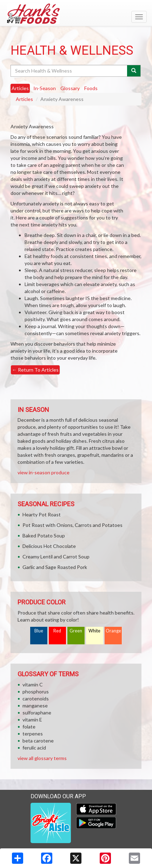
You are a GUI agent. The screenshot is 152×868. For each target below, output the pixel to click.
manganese (35, 706)
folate (29, 727)
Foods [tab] (91, 88)
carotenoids (36, 699)
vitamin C (33, 684)
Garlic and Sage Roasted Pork (55, 567)
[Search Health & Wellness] (69, 71)
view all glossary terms (42, 758)
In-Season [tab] (45, 88)
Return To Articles (35, 370)
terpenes (33, 734)
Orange (113, 631)
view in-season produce (44, 472)
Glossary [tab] (70, 88)
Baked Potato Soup (44, 535)
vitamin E (32, 720)
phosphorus (36, 691)
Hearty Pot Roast (42, 514)
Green (76, 631)
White (94, 631)
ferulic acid (34, 748)
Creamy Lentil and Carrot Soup (56, 557)
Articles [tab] (20, 88)
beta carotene (38, 741)
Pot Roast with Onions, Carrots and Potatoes (72, 525)
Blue (39, 631)
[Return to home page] (76, 14)
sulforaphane (37, 713)
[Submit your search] (134, 71)
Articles (24, 99)
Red (57, 631)
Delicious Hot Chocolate (49, 546)
